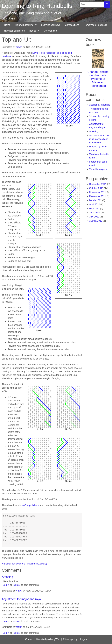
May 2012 (94, 209)
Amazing (7, 577)
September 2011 (98, 184)
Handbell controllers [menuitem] (14, 31)
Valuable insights (98, 169)
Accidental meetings (100, 105)
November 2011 (98, 192)
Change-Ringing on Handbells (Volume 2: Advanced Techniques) (98, 79)
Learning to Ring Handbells (37, 6)
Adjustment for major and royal (22, 599)
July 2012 (94, 217)
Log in (6, 585)
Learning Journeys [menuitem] (51, 25)
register (17, 585)
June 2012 (95, 213)
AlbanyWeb (54, 639)
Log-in (83, 639)
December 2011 (98, 196)
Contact (29, 639)
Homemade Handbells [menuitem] (95, 25)
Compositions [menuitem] (72, 25)
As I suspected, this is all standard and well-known (99, 139)
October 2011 (96, 188)
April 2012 (94, 204)
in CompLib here (30, 505)
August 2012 (96, 221)
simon (19, 47)
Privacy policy (70, 639)
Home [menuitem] (7, 25)
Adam (19, 591)
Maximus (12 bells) (37, 564)
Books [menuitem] (33, 32)
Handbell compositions (13, 564)
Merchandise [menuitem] (50, 31)
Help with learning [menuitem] (25, 26)
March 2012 (95, 200)
